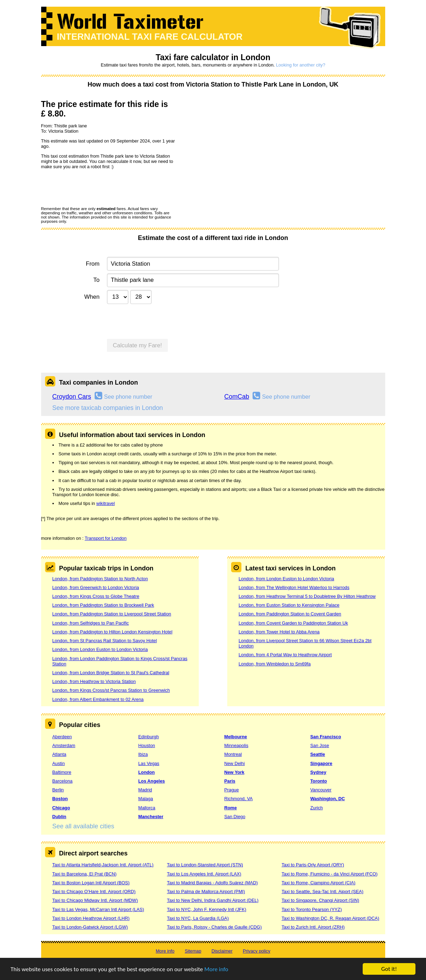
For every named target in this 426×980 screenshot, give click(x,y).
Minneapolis (236, 745)
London (147, 772)
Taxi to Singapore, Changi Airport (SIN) (320, 900)
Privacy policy (256, 951)
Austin (59, 763)
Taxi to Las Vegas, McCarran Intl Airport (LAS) (98, 909)
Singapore (321, 763)
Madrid (145, 790)
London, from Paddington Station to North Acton (100, 579)
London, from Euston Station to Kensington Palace (289, 605)
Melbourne (236, 737)
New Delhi (235, 763)
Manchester (151, 817)
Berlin (58, 790)
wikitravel (106, 503)
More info (216, 969)
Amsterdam (64, 745)
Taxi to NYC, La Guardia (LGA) (198, 918)
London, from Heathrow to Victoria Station (94, 681)
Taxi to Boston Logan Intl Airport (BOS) (91, 883)
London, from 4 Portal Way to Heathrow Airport (285, 655)
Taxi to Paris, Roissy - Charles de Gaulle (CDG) (214, 927)
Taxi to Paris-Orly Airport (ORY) (313, 865)
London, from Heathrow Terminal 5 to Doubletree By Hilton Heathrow (307, 596)
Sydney (318, 772)
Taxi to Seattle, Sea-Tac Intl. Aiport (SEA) (322, 892)
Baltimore (62, 772)
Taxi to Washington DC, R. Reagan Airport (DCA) (330, 918)
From (93, 264)
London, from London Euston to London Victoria (100, 649)
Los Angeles (152, 781)
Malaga (146, 799)
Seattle (318, 754)
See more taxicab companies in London (108, 408)
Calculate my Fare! (138, 345)
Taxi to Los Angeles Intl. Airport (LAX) (204, 874)
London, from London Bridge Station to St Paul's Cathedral (111, 673)
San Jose (320, 745)
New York (234, 772)
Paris (230, 781)
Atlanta (59, 754)
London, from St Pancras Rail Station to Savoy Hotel (105, 641)
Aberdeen (62, 737)
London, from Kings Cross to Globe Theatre (96, 596)
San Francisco (326, 737)
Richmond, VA (239, 799)
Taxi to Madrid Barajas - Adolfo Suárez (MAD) (212, 883)
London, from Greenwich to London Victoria (96, 587)
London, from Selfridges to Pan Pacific (91, 623)
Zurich (317, 808)
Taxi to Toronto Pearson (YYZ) (311, 909)
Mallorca (147, 808)
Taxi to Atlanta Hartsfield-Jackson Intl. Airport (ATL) (103, 865)
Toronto (319, 781)
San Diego (235, 817)
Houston (147, 745)
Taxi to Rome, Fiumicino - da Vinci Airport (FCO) (329, 874)
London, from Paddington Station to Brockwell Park (103, 605)
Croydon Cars (72, 397)
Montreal (233, 754)
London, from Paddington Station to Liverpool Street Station (112, 614)
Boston (60, 799)
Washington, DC (328, 799)
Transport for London (106, 538)
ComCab (237, 397)
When (92, 297)
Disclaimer (222, 951)
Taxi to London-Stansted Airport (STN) (205, 865)
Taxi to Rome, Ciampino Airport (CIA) (318, 883)
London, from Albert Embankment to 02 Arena (98, 699)
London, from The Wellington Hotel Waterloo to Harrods (294, 587)
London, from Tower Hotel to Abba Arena (279, 632)
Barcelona (63, 781)
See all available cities (83, 826)
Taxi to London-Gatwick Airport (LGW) (90, 927)
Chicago (61, 808)
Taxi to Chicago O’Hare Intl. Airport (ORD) (94, 892)
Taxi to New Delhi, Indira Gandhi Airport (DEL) (212, 900)
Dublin (59, 817)
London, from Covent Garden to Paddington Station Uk (293, 623)
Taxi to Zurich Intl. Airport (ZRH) (313, 927)
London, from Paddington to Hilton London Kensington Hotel (113, 632)
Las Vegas (149, 763)
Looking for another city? (300, 65)
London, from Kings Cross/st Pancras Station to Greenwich (111, 690)
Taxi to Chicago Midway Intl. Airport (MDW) (95, 900)
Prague (232, 790)
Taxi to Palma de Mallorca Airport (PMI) (206, 892)
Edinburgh (148, 737)
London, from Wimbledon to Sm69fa (275, 664)
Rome (231, 808)
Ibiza (143, 754)
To (96, 280)
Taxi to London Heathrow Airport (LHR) (91, 918)
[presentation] (95, 188)
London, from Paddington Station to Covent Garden (290, 614)
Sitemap (193, 951)
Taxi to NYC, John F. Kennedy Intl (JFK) (206, 909)
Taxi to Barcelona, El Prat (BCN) (85, 874)
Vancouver (321, 790)
